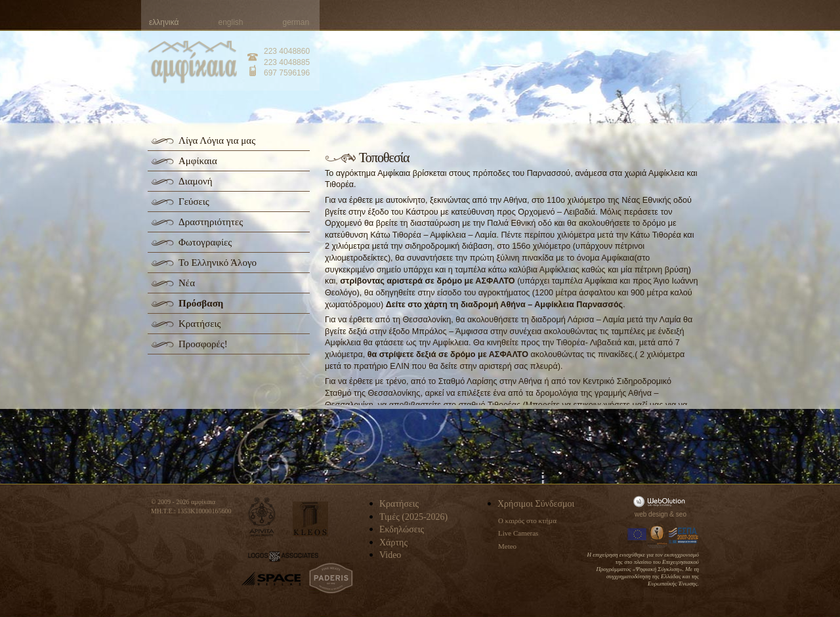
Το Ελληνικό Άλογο (218, 263)
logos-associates (283, 557)
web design (651, 514)
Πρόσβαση (201, 303)
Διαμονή (196, 181)
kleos (310, 519)
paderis (331, 578)
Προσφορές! (203, 344)
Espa (684, 536)
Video (390, 555)
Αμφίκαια (198, 161)
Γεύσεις (194, 202)
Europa (637, 536)
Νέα (187, 283)
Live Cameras (518, 533)
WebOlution (661, 501)
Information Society (658, 536)
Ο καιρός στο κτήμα (527, 521)
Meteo (507, 546)
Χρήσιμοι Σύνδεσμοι (536, 504)
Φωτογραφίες (205, 242)
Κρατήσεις (199, 324)
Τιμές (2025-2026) (413, 517)
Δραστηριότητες (211, 222)
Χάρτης (393, 543)
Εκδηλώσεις (402, 529)
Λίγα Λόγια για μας (217, 140)
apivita (262, 517)
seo (681, 514)
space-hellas (271, 579)
